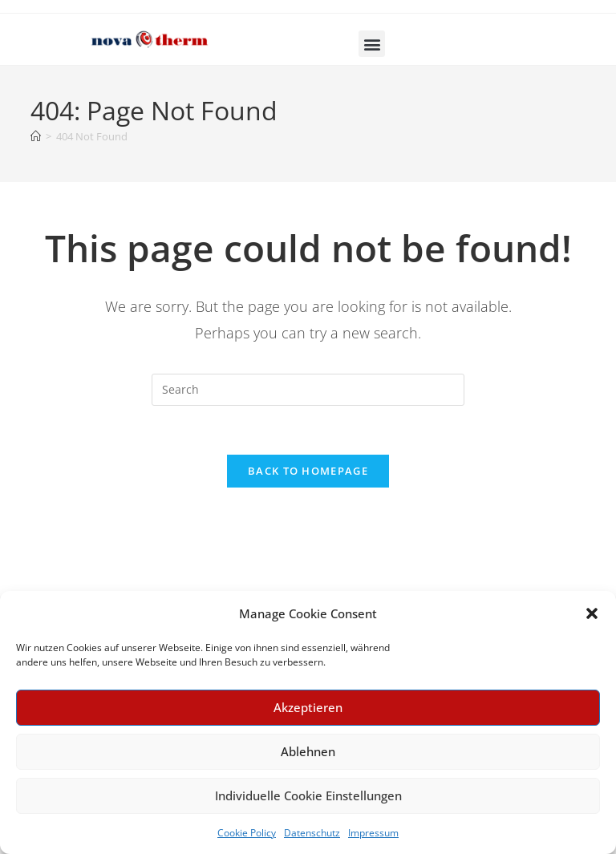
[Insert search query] (308, 390)
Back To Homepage (308, 471)
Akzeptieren (308, 707)
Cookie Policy (247, 833)
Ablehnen (308, 751)
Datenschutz (312, 833)
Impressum (373, 833)
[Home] (36, 136)
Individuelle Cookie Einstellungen (308, 795)
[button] (592, 613)
